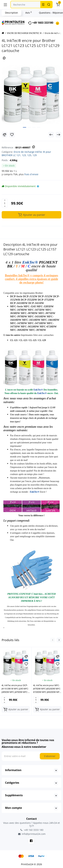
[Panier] (58, 5)
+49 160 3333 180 (32, 830)
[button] (53, 640)
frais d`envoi (31, 174)
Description (12, 13)
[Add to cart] (16, 709)
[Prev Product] (51, 135)
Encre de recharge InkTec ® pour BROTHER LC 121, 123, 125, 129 (26, 153)
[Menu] (5, 5)
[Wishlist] (12, 135)
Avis (28, 13)
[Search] (49, 5)
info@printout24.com (32, 834)
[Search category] (43, 5)
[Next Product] (58, 135)
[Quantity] (5, 203)
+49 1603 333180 (41, 23)
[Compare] (5, 135)
